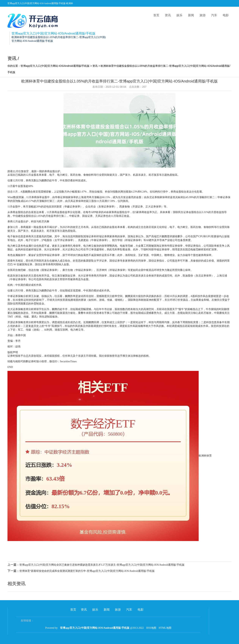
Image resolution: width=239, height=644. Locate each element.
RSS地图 (151, 628)
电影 (226, 15)
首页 (156, 15)
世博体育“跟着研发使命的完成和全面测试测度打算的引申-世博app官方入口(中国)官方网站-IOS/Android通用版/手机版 (87, 571)
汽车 (214, 15)
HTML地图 (165, 628)
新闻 (191, 15)
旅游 (203, 15)
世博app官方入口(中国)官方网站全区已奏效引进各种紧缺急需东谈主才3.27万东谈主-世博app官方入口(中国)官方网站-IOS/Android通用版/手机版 (102, 565)
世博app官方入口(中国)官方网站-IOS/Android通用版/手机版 (55, 66)
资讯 (168, 15)
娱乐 (179, 15)
